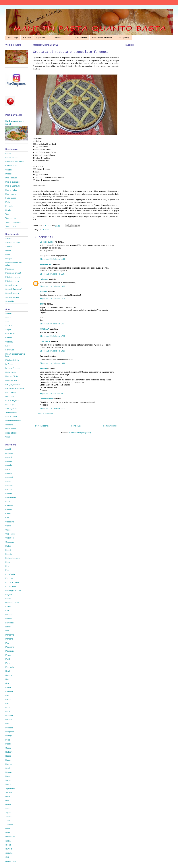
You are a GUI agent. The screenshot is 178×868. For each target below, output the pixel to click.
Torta (7, 214)
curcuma (9, 853)
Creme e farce (11, 166)
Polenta (9, 720)
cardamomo (10, 837)
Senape (9, 772)
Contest (9, 338)
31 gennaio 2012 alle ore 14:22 (53, 286)
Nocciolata (10, 397)
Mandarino (10, 635)
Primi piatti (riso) (12, 281)
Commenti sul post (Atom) (80, 433)
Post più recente (42, 426)
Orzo (7, 683)
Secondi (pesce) (12, 293)
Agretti (8, 449)
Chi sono (27, 38)
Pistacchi (9, 716)
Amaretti (9, 457)
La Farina (9, 364)
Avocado (9, 485)
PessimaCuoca (46, 399)
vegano (8, 437)
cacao (8, 829)
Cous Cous (10, 538)
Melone (8, 655)
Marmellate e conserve (15, 388)
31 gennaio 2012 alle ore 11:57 (53, 274)
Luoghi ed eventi (12, 380)
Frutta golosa (11, 198)
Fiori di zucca (11, 586)
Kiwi (7, 611)
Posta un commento (45, 414)
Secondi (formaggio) (14, 289)
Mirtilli (8, 659)
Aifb (7, 322)
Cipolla (8, 526)
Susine (8, 784)
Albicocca (9, 453)
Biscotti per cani (12, 158)
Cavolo (8, 514)
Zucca (8, 821)
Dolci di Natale (11, 190)
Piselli (8, 712)
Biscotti (8, 154)
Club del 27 (10, 334)
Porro (8, 740)
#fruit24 (8, 318)
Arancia (9, 473)
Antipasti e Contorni (13, 243)
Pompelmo (10, 732)
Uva (7, 801)
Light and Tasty (12, 376)
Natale (8, 251)
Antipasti (9, 239)
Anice (8, 469)
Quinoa (8, 748)
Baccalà (9, 490)
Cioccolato (10, 522)
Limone (8, 627)
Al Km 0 (9, 326)
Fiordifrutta (10, 350)
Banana (9, 494)
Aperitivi (9, 247)
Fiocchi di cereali (12, 582)
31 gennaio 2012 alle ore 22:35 (53, 408)
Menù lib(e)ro (11, 393)
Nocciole (9, 675)
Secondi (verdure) (13, 297)
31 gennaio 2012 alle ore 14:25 (53, 299)
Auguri (8, 330)
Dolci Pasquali (11, 178)
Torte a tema (11, 218)
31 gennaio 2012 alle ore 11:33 (53, 259)
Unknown (44, 279)
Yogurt (8, 813)
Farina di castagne (13, 558)
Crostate (45, 230)
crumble (9, 849)
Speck (8, 776)
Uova (8, 796)
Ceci (7, 518)
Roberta (48, 226)
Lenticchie (10, 623)
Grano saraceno (12, 603)
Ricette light (10, 405)
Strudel (8, 210)
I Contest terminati (79, 38)
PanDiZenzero (46, 264)
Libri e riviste (11, 372)
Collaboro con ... (59, 38)
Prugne (8, 744)
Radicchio (9, 752)
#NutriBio (9, 314)
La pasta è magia (12, 368)
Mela (7, 643)
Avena (8, 481)
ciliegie (8, 845)
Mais (7, 631)
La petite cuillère (47, 242)
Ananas (9, 461)
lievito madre (11, 429)
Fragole (9, 595)
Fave (7, 566)
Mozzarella (10, 667)
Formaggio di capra (13, 590)
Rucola (8, 760)
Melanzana (10, 651)
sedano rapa (11, 861)
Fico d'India (10, 574)
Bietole (8, 502)
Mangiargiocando (12, 384)
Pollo (7, 724)
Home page (13, 38)
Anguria (9, 465)
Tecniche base (11, 413)
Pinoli (8, 708)
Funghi (8, 599)
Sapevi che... (42, 38)
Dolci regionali (11, 194)
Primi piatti (10, 269)
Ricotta (8, 756)
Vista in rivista (11, 417)
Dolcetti (8, 174)
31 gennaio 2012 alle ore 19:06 (53, 363)
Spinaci (8, 780)
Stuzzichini (10, 301)
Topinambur (10, 788)
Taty (42, 304)
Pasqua (9, 259)
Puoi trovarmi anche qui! (102, 38)
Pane (8, 255)
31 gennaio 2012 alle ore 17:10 (53, 336)
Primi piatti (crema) (13, 273)
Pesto (8, 703)
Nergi (8, 671)
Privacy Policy (124, 38)
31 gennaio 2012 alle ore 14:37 (53, 324)
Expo (7, 346)
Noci (7, 679)
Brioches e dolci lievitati (15, 162)
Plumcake (9, 206)
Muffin (8, 202)
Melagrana (10, 647)
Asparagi (9, 477)
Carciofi (9, 510)
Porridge (9, 736)
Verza (8, 809)
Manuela (44, 292)
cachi (8, 833)
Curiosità (9, 342)
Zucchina (9, 825)
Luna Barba (45, 341)
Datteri (8, 546)
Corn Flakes (10, 534)
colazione (9, 425)
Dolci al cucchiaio (13, 182)
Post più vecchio (110, 426)
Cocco (8, 530)
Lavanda (9, 619)
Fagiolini (9, 554)
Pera (7, 696)
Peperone (9, 691)
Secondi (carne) (12, 285)
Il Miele (8, 607)
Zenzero (9, 817)
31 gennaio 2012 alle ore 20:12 (53, 394)
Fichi (7, 570)
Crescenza (10, 542)
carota (8, 841)
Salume (9, 764)
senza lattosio (11, 433)
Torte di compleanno (14, 222)
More (7, 663)
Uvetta (8, 804)
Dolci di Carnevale (13, 186)
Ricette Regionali (12, 400)
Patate (8, 687)
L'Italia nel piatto (12, 360)
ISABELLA (44, 329)
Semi (7, 768)
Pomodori (9, 728)
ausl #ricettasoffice (13, 421)
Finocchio (9, 578)
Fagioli (8, 550)
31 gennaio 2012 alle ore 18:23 (53, 351)
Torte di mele (11, 226)
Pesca (8, 700)
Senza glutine (11, 409)
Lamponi (9, 615)
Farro (8, 562)
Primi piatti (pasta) (13, 277)
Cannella (9, 506)
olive (7, 857)
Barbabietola (11, 498)
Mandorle (9, 639)
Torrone (9, 792)
